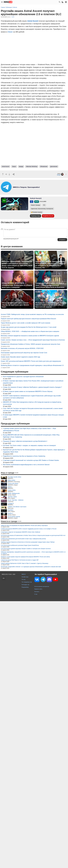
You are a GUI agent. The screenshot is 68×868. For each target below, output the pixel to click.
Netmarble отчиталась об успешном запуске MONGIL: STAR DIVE (22, 348)
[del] (7, 239)
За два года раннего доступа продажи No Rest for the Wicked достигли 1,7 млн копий (29, 327)
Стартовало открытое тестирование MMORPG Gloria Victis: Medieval (21, 532)
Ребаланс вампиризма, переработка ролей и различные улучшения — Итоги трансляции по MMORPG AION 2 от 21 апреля (17, 265)
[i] (5, 239)
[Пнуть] (9, 174)
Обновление (44, 166)
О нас (36, 594)
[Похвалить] (3, 174)
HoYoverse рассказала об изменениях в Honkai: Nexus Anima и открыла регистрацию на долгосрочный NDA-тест (33, 535)
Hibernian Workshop (32, 166)
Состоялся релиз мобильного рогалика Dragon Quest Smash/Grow (20, 545)
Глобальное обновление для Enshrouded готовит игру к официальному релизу (23, 539)
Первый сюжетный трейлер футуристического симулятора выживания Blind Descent (28, 319)
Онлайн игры (25, 577)
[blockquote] (11, 239)
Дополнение (54, 166)
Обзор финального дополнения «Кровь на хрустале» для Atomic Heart (15, 305)
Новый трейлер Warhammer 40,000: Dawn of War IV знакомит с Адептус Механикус (25, 563)
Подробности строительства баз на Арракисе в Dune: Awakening (24, 456)
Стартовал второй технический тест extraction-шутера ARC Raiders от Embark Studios (31, 460)
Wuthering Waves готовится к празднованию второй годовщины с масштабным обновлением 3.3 (32, 365)
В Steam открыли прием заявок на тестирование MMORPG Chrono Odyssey (28, 391)
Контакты (37, 592)
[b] (4, 239)
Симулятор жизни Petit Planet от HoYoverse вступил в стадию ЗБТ (20, 560)
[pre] (15, 239)
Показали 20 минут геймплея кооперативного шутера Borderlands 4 (25, 441)
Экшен (14, 166)
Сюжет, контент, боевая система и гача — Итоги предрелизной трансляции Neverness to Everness (50, 285)
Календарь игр (25, 585)
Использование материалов (42, 586)
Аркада (21, 166)
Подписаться (48, 216)
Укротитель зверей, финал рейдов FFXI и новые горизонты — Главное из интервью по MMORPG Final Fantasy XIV (50, 265)
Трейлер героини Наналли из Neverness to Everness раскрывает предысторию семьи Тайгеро (28, 542)
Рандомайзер (25, 587)
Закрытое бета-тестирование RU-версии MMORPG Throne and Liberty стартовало (24, 525)
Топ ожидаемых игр (27, 582)
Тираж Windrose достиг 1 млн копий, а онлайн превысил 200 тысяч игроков (26, 323)
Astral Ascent (33, 21)
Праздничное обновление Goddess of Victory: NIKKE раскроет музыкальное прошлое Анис (31, 344)
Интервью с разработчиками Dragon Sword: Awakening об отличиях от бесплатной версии (51, 305)
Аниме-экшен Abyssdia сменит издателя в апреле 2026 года (20, 357)
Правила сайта (38, 589)
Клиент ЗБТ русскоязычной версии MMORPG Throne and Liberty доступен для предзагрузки (31, 361)
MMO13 (24, 574)
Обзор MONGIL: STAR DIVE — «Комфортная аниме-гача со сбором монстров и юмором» (17, 285)
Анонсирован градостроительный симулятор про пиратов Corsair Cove (24, 353)
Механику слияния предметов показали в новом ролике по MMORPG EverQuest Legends (30, 336)
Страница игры (35, 216)
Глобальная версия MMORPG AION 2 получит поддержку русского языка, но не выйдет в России (29, 529)
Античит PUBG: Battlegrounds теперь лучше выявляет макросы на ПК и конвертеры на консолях (32, 314)
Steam (10, 32)
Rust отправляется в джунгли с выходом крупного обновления (23, 377)
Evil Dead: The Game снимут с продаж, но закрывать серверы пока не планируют (30, 445)
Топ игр (23, 579)
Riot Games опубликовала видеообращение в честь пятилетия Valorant (26, 465)
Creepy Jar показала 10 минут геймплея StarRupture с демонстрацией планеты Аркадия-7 (32, 387)
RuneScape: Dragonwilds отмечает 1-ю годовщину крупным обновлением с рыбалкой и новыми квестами (31, 567)
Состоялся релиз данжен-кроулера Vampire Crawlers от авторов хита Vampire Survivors (26, 549)
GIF (18, 239)
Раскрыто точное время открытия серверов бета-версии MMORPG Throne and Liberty (25, 557)
